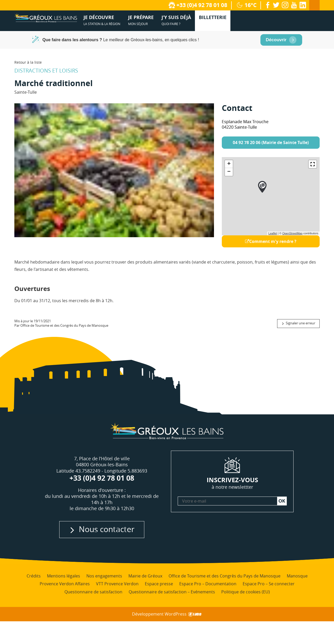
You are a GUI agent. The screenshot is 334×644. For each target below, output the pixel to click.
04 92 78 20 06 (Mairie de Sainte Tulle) (271, 142)
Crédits (34, 576)
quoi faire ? (176, 20)
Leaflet (273, 233)
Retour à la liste (28, 62)
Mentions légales (64, 576)
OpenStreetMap (293, 233)
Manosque (297, 576)
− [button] (229, 172)
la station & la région (102, 20)
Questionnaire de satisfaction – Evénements (172, 592)
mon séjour (141, 20)
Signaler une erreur (300, 323)
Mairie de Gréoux (145, 576)
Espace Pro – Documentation (208, 584)
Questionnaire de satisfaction (93, 592)
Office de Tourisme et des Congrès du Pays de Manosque (225, 576)
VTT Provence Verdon (117, 584)
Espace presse (159, 584)
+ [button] (229, 164)
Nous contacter (107, 529)
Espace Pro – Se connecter (269, 584)
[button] (313, 164)
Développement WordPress (167, 614)
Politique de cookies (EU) (246, 592)
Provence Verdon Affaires (65, 584)
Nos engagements (104, 576)
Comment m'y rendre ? (271, 241)
